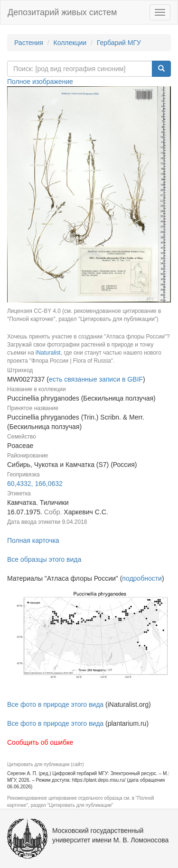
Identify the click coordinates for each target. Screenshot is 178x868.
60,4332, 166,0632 (35, 484)
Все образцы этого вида (44, 559)
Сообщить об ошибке (40, 742)
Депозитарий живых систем (62, 12)
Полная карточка (33, 540)
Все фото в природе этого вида (55, 704)
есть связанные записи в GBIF (96, 379)
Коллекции (70, 43)
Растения (29, 43)
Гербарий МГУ (119, 43)
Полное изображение (40, 82)
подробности (142, 578)
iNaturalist (48, 353)
